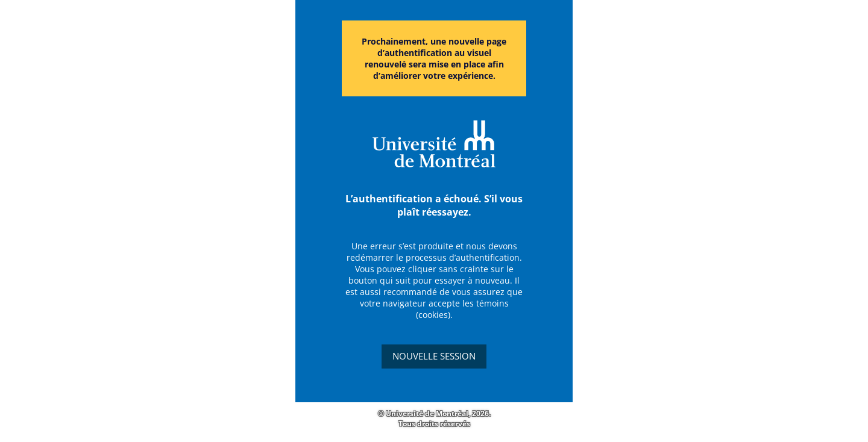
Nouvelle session (434, 356)
